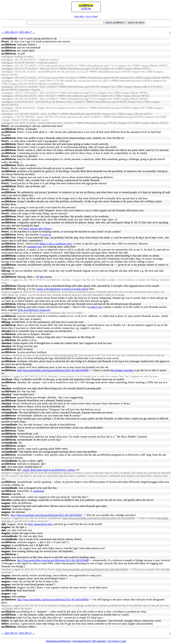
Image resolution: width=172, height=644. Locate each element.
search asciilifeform (115, 23)
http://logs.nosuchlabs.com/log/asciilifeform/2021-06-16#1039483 (53, 600)
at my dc (46, 235)
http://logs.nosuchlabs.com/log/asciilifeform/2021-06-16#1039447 (47, 515)
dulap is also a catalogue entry (56, 244)
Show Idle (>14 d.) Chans (86, 16)
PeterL (5, 41)
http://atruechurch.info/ (40, 524)
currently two (34, 247)
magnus (6, 503)
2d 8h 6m (86, 8)
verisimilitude (9, 38)
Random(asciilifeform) (58, 641)
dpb (4, 467)
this (42, 277)
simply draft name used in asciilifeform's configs (49, 470)
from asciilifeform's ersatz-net (34, 310)
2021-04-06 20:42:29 (66, 355)
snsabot (5, 280)
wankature (39, 491)
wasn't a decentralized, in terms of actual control (62, 289)
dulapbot (6, 355)
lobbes (5, 621)
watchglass (7, 57)
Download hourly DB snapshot (89, 641)
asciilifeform (86, 5)
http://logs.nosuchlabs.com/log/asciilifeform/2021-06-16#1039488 (53, 560)
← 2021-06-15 (9, 32)
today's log (96, 307)
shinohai (6, 337)
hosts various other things (37, 228)
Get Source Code (117, 641)
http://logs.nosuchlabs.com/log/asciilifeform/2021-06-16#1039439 (53, 370)
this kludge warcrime (122, 370)
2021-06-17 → (27, 32)
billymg (6, 271)
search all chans (136, 23)
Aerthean (7, 358)
